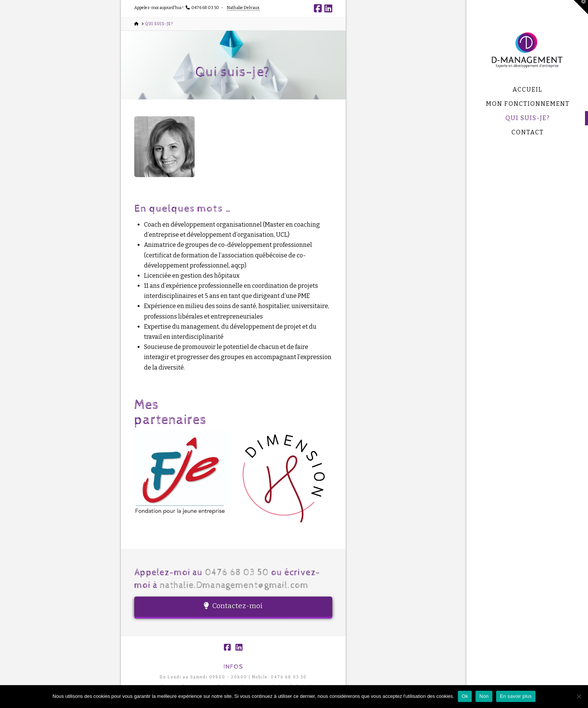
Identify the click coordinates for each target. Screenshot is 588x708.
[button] (581, 7)
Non (484, 696)
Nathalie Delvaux (243, 8)
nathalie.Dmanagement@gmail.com (234, 585)
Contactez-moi (233, 606)
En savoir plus (516, 696)
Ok (465, 696)
